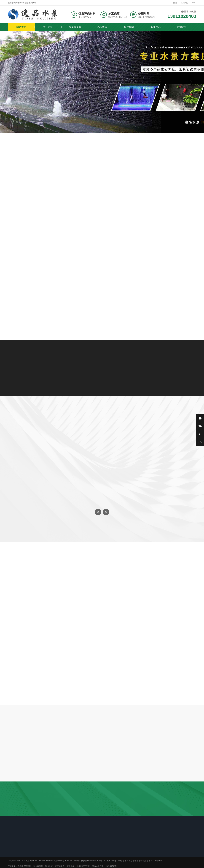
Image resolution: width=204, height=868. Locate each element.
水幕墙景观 (75, 27)
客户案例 (129, 27)
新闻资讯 (156, 27)
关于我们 (48, 27)
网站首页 (21, 27)
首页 (175, 3)
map (193, 3)
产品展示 (102, 27)
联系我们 (184, 3)
